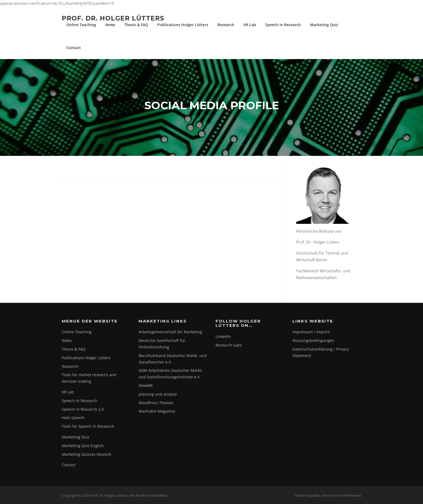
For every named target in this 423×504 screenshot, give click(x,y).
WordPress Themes (156, 403)
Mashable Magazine (157, 411)
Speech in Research (283, 25)
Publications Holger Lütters (183, 25)
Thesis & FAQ (136, 25)
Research (226, 25)
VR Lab (250, 25)
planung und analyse (158, 394)
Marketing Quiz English (83, 446)
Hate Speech (73, 418)
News (110, 25)
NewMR (146, 385)
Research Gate (229, 345)
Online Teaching (81, 25)
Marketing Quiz (324, 25)
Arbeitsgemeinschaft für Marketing (170, 332)
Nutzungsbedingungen (313, 340)
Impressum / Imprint (311, 332)
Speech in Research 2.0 (83, 409)
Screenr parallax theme (313, 495)
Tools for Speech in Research (88, 426)
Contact (74, 48)
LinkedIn (223, 336)
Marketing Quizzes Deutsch (87, 454)
